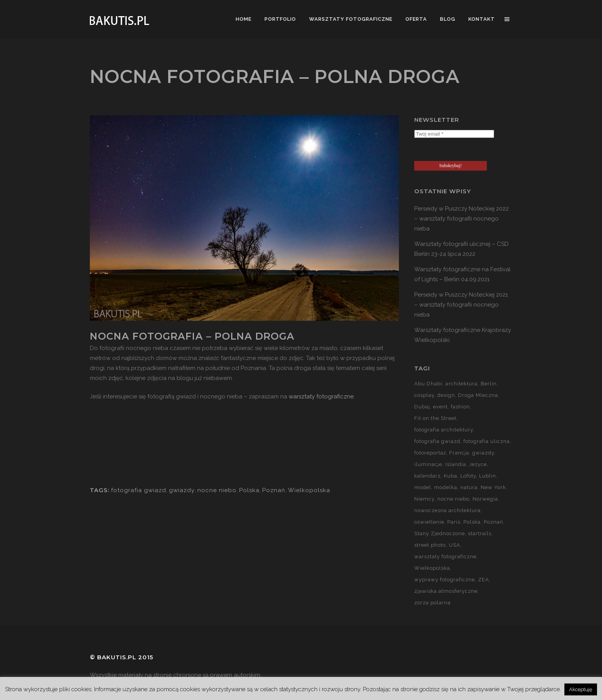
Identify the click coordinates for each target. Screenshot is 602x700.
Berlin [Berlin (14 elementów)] (489, 384)
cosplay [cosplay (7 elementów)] (424, 395)
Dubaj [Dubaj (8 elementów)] (422, 407)
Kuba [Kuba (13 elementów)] (451, 476)
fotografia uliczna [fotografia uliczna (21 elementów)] (487, 441)
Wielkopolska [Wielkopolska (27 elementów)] (432, 568)
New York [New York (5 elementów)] (493, 487)
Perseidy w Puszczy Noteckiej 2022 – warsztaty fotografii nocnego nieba (461, 219)
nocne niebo (217, 490)
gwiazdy (182, 490)
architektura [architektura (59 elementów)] (461, 384)
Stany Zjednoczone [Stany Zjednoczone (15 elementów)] (440, 533)
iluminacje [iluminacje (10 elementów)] (428, 464)
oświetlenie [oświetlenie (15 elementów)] (429, 522)
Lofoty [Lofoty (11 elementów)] (468, 476)
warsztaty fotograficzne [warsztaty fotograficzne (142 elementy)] (445, 557)
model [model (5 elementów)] (423, 487)
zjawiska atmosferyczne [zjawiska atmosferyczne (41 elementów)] (446, 591)
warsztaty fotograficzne (321, 396)
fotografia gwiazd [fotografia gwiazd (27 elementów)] (437, 441)
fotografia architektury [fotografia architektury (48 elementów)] (444, 430)
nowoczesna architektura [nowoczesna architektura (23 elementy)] (447, 510)
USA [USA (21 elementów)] (455, 545)
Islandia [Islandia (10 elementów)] (456, 464)
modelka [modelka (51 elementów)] (446, 487)
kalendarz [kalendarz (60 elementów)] (428, 476)
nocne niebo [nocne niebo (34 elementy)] (453, 499)
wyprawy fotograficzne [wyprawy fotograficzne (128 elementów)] (445, 580)
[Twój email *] (454, 134)
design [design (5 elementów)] (446, 395)
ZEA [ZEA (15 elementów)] (484, 580)
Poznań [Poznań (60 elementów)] (494, 522)
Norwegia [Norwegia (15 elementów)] (485, 499)
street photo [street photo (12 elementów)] (430, 545)
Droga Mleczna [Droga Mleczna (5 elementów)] (478, 395)
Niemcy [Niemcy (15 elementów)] (424, 499)
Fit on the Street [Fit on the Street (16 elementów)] (435, 418)
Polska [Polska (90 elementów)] (472, 522)
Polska (249, 490)
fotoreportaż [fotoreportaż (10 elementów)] (430, 453)
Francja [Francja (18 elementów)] (459, 453)
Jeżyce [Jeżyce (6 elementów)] (478, 464)
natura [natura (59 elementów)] (469, 487)
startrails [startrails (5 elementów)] (480, 533)
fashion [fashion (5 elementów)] (460, 407)
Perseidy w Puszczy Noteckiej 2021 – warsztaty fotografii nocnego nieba (461, 305)
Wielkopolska (309, 490)
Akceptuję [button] (581, 689)
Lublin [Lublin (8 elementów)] (488, 476)
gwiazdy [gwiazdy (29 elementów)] (483, 453)
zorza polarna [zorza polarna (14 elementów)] (432, 603)
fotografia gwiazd (139, 490)
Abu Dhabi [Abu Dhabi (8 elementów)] (428, 384)
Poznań (274, 490)
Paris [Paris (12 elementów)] (454, 522)
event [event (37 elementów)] (440, 407)
